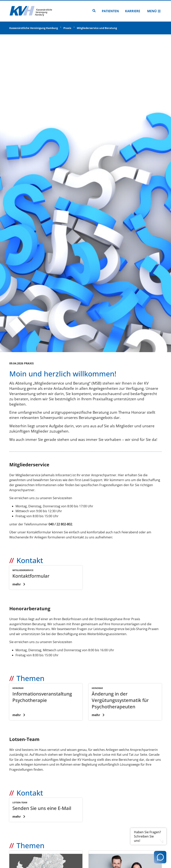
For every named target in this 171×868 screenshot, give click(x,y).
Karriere (133, 11)
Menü (154, 11)
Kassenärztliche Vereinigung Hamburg (34, 28)
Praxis (67, 28)
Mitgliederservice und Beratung (97, 28)
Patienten (110, 11)
